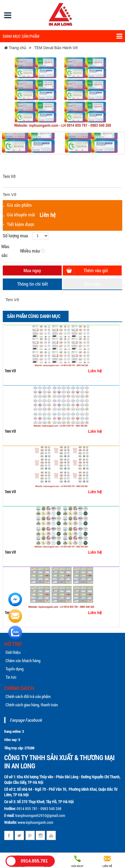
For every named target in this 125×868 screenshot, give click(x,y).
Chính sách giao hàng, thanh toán (32, 705)
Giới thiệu (13, 652)
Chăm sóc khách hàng (23, 660)
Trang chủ (15, 48)
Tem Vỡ (10, 371)
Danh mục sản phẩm (62, 36)
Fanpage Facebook (26, 720)
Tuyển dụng (15, 669)
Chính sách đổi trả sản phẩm (28, 696)
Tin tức (11, 677)
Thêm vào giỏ (96, 270)
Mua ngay (32, 270)
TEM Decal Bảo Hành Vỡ (56, 48)
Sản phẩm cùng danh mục (34, 316)
